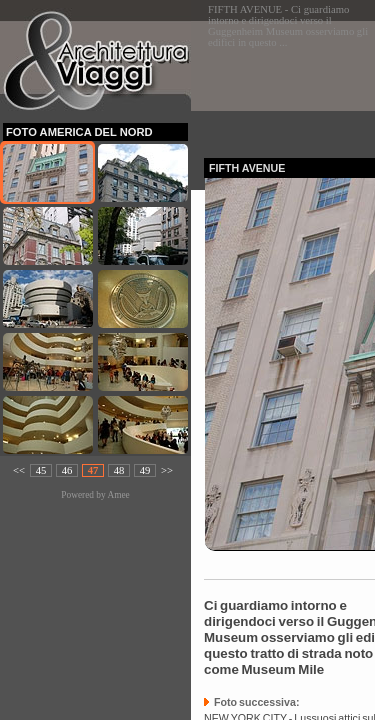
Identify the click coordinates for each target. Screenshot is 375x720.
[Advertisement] (289, 83)
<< (19, 470)
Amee (118, 495)
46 (67, 470)
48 (119, 470)
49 (145, 470)
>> (167, 470)
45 (41, 470)
